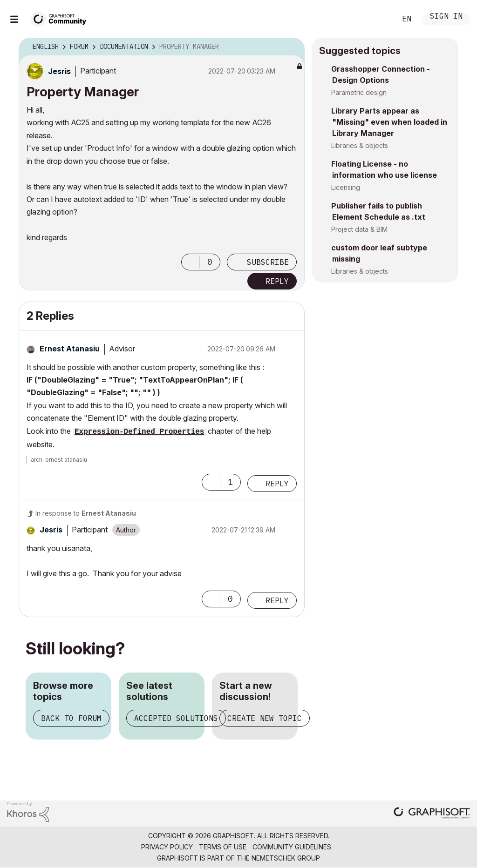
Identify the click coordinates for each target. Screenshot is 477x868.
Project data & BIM (359, 229)
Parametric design (359, 92)
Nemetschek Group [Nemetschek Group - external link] (286, 858)
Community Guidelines (292, 847)
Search (379, 19)
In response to (86, 513)
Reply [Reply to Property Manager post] (277, 281)
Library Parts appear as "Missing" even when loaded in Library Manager (389, 122)
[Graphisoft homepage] (432, 814)
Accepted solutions (176, 718)
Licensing (346, 187)
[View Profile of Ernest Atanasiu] (70, 349)
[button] (191, 262)
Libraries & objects (360, 145)
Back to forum (71, 718)
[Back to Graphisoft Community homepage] (61, 18)
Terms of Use (223, 847)
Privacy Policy (167, 847)
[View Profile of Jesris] (59, 71)
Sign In (446, 17)
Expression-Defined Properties (139, 432)
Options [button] (292, 47)
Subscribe (268, 262)
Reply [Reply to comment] (277, 484)
